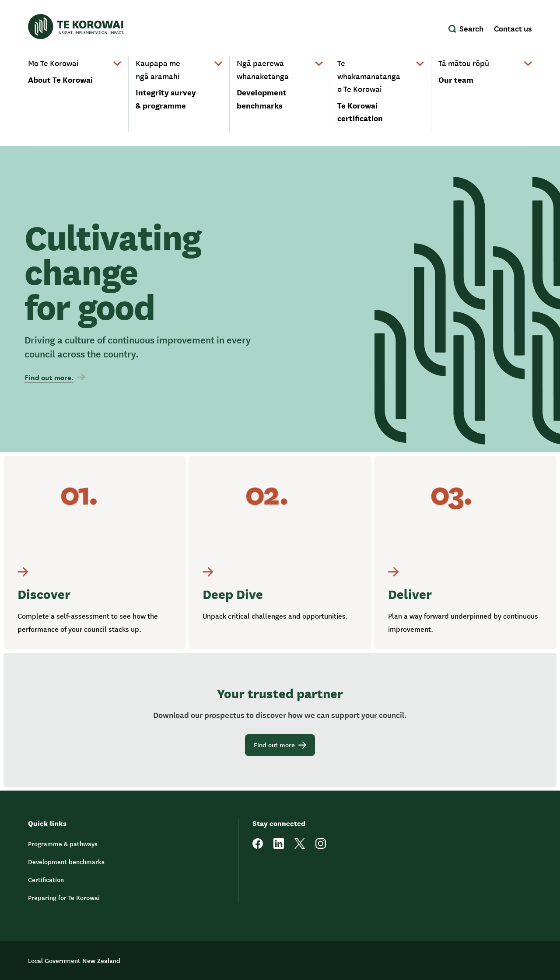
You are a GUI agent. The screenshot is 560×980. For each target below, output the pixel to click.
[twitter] (300, 846)
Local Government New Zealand (74, 960)
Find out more (280, 745)
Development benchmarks (66, 861)
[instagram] (321, 846)
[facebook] (258, 846)
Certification (46, 879)
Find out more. (55, 377)
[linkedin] (279, 846)
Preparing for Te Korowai (64, 897)
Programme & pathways (63, 843)
